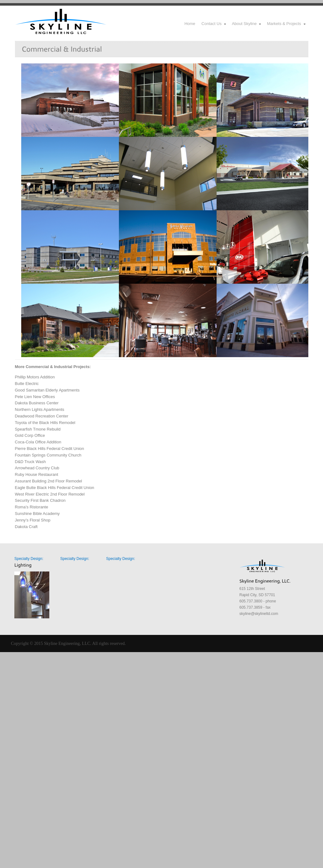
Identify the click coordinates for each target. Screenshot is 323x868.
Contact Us (214, 24)
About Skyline (247, 24)
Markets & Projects (286, 24)
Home (190, 24)
